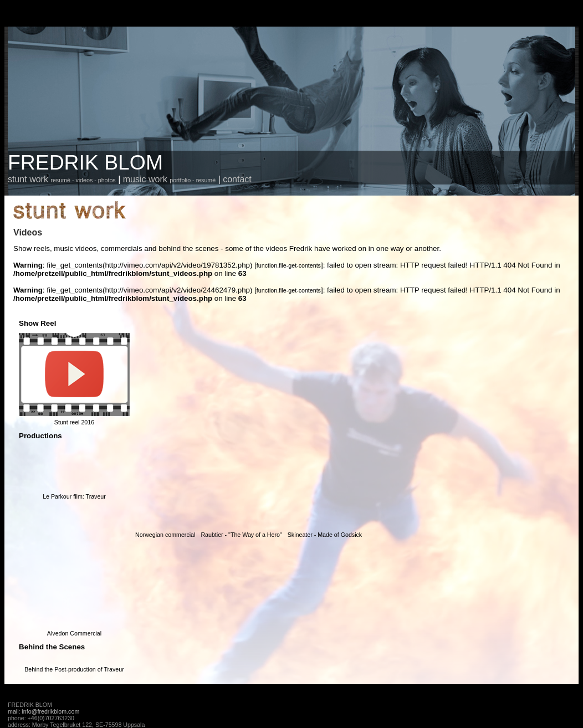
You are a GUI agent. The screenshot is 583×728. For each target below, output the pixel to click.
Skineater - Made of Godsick (325, 535)
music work (145, 179)
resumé (60, 180)
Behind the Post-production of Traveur (74, 669)
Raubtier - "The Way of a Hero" (241, 535)
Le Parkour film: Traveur (74, 496)
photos (107, 180)
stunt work (28, 179)
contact (237, 179)
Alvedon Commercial (74, 633)
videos (84, 180)
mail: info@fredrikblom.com (44, 711)
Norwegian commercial (165, 535)
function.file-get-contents (289, 265)
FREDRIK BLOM (85, 162)
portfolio (180, 180)
